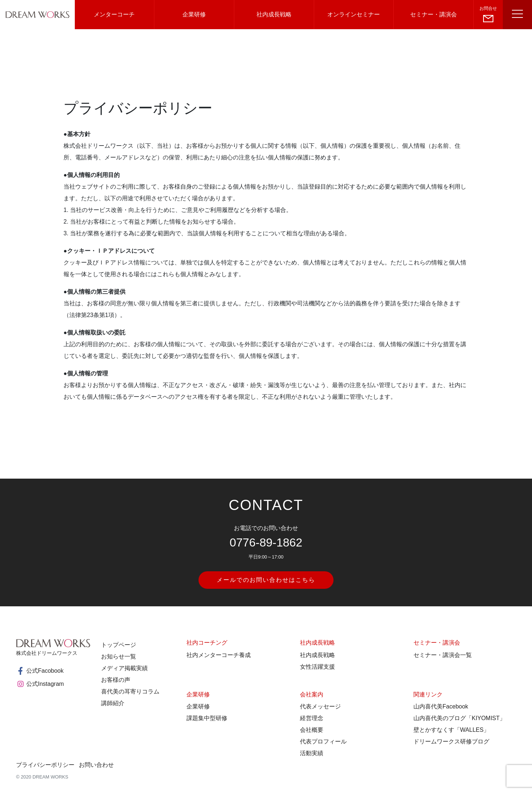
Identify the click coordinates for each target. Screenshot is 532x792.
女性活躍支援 (317, 667)
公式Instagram (40, 684)
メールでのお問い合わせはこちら (266, 580)
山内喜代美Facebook (441, 706)
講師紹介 (113, 703)
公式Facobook (40, 671)
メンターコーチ (114, 14)
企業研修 (194, 14)
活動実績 (312, 753)
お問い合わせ (96, 765)
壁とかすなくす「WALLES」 (451, 730)
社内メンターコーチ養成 (219, 655)
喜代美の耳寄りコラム (130, 691)
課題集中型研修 (207, 718)
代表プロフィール (323, 741)
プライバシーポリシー (45, 765)
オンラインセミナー (354, 14)
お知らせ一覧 (119, 656)
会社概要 (312, 730)
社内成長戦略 (274, 14)
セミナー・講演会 (433, 14)
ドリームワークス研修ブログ (451, 741)
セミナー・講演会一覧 (443, 655)
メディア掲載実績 (124, 668)
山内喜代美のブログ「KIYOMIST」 (459, 718)
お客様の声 (116, 680)
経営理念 (312, 718)
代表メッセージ (320, 706)
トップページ (119, 645)
